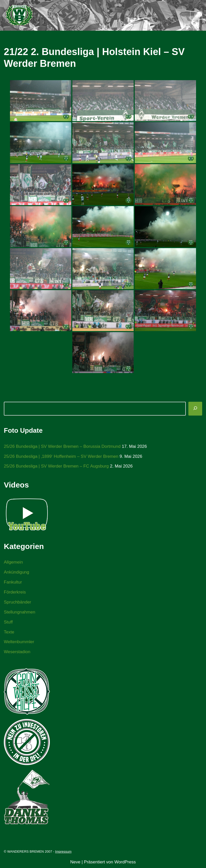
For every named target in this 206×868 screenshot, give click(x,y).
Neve (75, 862)
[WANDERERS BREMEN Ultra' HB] (19, 15)
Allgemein (13, 562)
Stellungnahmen (20, 612)
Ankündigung (16, 572)
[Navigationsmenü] (196, 15)
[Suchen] (195, 409)
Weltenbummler (19, 642)
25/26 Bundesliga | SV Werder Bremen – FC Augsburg (56, 466)
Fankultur (13, 582)
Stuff (8, 622)
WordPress (125, 862)
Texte (9, 632)
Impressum (63, 851)
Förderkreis (15, 592)
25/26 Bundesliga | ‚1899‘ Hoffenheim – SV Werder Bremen (61, 456)
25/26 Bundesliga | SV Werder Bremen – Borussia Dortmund (62, 446)
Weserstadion (17, 652)
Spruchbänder (18, 602)
